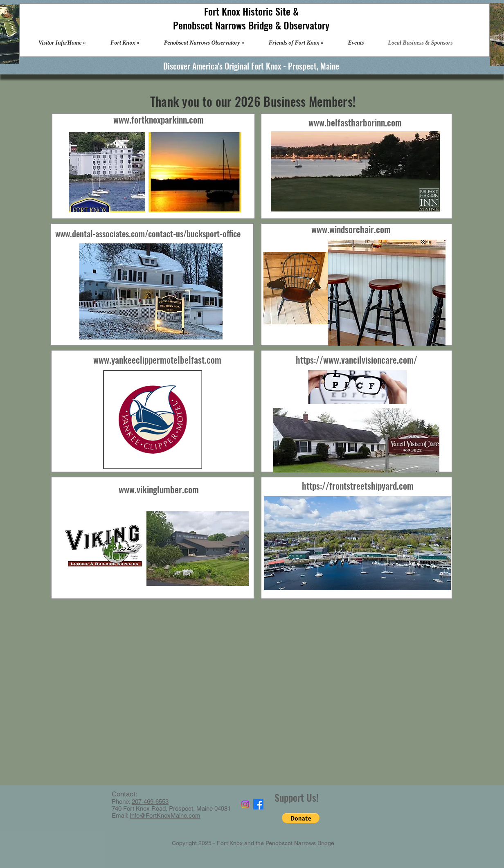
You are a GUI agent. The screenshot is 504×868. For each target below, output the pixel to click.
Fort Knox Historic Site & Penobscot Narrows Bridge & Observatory (251, 18)
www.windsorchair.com (351, 229)
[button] (301, 818)
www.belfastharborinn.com (355, 122)
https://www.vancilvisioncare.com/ (357, 360)
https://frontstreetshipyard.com (358, 486)
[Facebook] (258, 804)
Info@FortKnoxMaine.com (165, 815)
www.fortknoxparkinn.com (159, 119)
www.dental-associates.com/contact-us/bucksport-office (148, 233)
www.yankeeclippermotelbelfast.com (157, 360)
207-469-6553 (150, 802)
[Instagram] (245, 804)
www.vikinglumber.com (159, 489)
